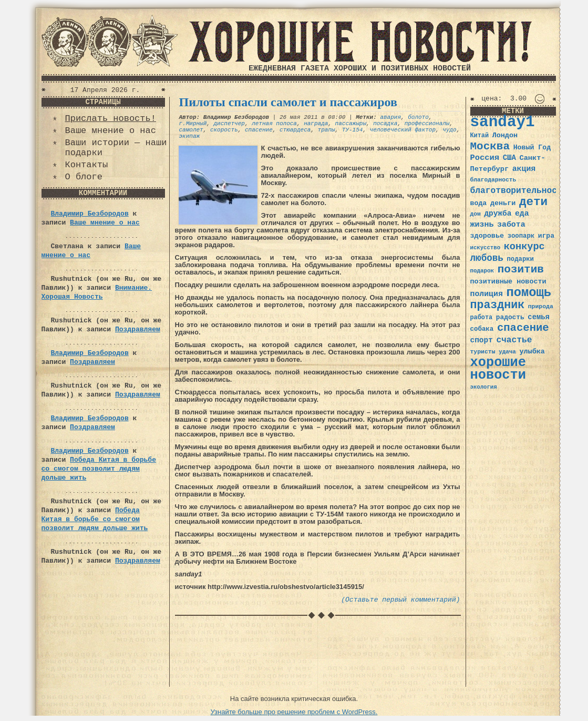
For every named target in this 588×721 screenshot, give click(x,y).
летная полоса (274, 124)
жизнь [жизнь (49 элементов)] (482, 225)
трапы (327, 130)
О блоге (84, 177)
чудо (449, 130)
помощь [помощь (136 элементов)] (529, 293)
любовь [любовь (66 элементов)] (487, 258)
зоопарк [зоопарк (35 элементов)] (521, 236)
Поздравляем (138, 329)
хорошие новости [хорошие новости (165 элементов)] (498, 369)
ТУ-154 (353, 130)
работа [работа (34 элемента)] (482, 318)
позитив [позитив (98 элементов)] (521, 270)
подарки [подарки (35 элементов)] (520, 259)
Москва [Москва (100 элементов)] (490, 146)
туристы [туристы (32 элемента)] (483, 352)
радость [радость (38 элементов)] (510, 317)
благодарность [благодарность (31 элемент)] (493, 180)
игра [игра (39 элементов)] (546, 236)
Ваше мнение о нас (111, 131)
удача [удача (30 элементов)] (507, 352)
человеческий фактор (403, 130)
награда (316, 124)
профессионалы (427, 124)
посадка (385, 124)
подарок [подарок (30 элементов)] (482, 271)
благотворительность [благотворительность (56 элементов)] (519, 191)
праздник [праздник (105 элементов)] (498, 305)
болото (418, 117)
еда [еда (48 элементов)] (522, 214)
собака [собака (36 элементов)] (482, 329)
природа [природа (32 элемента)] (541, 306)
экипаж (190, 136)
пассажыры (351, 124)
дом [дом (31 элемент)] (476, 214)
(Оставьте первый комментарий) (400, 600)
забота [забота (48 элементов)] (511, 225)
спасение (259, 130)
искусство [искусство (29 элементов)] (486, 248)
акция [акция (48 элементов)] (524, 169)
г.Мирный (193, 124)
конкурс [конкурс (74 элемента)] (524, 247)
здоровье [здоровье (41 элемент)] (487, 236)
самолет (191, 130)
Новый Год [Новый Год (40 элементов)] (532, 148)
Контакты (87, 165)
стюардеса (295, 130)
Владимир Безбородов (90, 214)
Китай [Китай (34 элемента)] (480, 136)
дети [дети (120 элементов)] (533, 202)
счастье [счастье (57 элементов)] (514, 340)
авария (390, 117)
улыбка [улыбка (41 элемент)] (532, 352)
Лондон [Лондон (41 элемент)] (505, 135)
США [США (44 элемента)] (509, 158)
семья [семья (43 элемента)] (539, 317)
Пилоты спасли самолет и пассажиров (288, 102)
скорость (224, 130)
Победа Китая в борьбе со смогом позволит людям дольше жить (99, 469)
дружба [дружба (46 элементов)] (498, 214)
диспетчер (229, 124)
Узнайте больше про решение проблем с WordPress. (294, 712)
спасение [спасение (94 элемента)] (523, 328)
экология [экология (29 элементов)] (484, 387)
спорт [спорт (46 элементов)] (482, 340)
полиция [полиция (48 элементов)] (487, 294)
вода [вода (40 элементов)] (479, 203)
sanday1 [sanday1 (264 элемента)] (503, 122)
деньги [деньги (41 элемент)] (503, 203)
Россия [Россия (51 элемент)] (485, 158)
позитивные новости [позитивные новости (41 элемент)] (508, 282)
